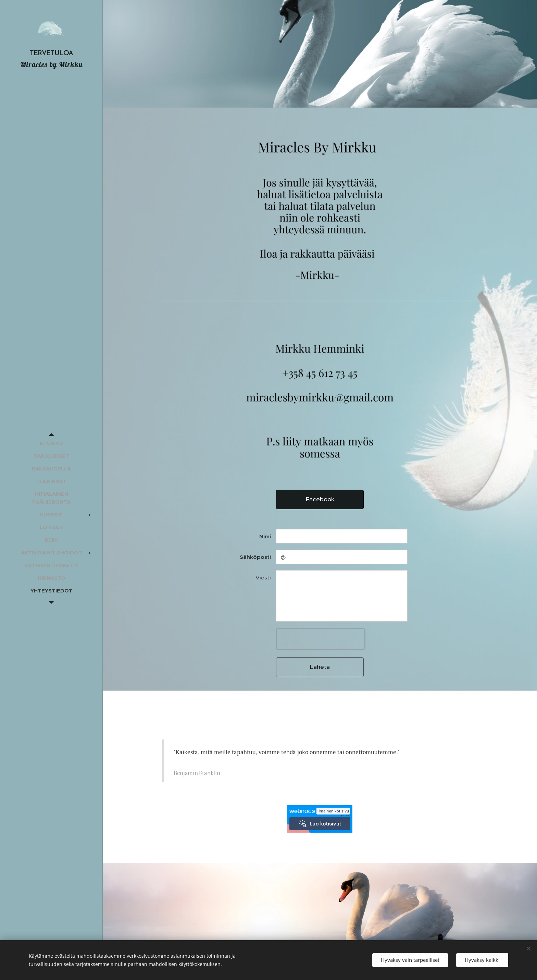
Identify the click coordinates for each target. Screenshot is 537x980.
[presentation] (321, 639)
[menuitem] (51, 443)
